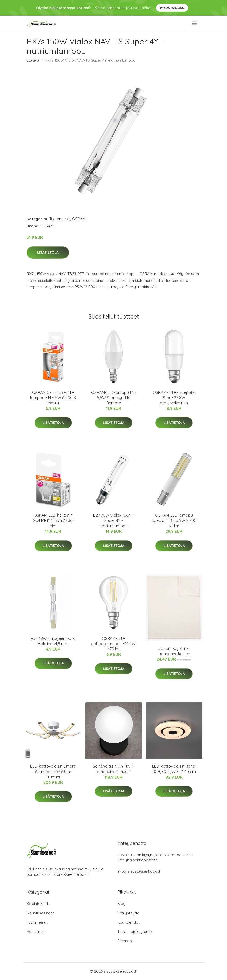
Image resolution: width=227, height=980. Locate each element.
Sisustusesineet (40, 913)
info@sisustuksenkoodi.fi (139, 871)
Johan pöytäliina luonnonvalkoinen (174, 651)
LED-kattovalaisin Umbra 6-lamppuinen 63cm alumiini (53, 772)
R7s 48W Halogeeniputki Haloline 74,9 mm (53, 641)
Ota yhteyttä (128, 913)
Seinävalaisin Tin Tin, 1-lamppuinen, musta (114, 769)
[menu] (195, 23)
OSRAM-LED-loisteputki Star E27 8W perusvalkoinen (174, 398)
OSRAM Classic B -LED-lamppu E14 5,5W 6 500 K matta (53, 398)
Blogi (122, 904)
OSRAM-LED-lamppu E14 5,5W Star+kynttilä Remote (114, 398)
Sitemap (125, 941)
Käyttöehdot (128, 922)
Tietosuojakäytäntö (135, 932)
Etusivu (33, 60)
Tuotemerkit (60, 219)
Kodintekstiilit (38, 904)
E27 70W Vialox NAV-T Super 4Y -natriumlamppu (114, 520)
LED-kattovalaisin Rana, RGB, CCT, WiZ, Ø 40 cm (174, 769)
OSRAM (79, 219)
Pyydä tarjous (172, 8)
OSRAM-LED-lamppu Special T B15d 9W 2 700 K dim (174, 520)
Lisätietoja (48, 252)
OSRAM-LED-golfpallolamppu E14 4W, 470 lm (114, 644)
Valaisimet (36, 932)
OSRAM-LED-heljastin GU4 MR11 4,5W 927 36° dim (53, 520)
